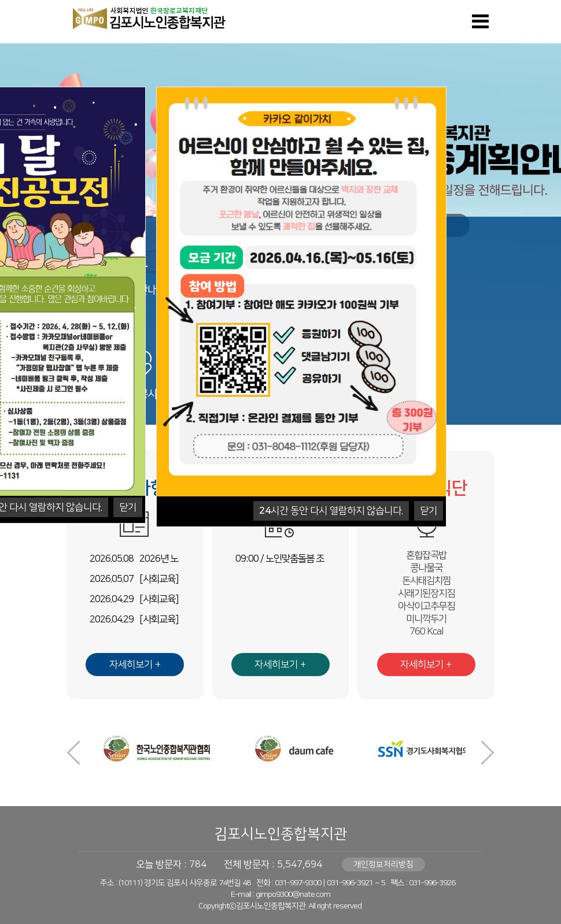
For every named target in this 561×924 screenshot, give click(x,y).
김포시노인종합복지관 (280, 834)
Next (487, 753)
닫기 (128, 507)
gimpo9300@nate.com (293, 895)
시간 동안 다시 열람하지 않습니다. (331, 511)
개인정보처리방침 (383, 864)
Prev (74, 753)
